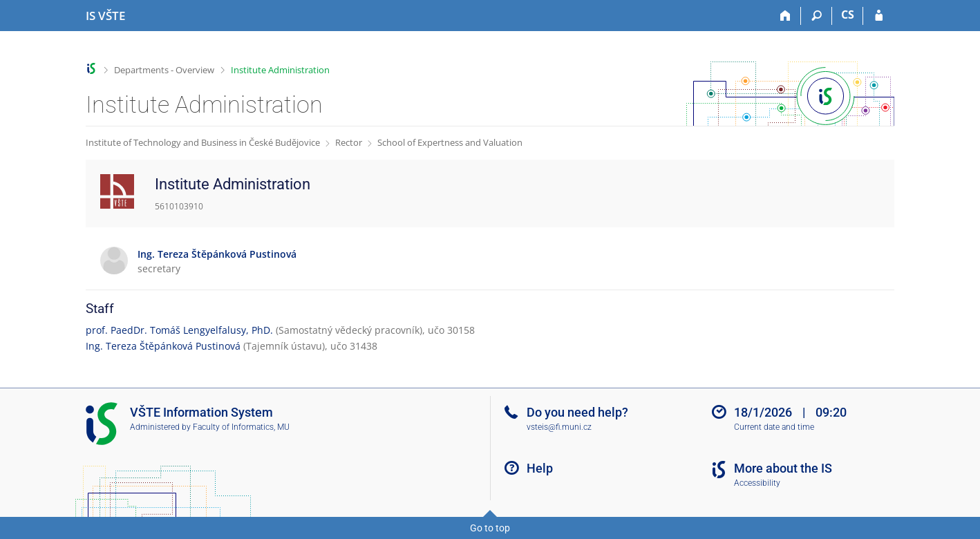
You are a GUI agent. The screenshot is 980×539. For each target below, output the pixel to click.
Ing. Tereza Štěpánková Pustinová (163, 346)
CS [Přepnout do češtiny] (848, 15)
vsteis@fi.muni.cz (559, 427)
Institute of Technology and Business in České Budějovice (203, 142)
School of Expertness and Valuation (450, 142)
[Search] (817, 16)
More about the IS (783, 468)
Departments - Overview (164, 70)
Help (540, 468)
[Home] (785, 16)
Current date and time (774, 427)
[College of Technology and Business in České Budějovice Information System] (105, 16)
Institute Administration (280, 70)
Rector (349, 142)
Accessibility (757, 483)
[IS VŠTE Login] (879, 16)
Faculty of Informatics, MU (241, 427)
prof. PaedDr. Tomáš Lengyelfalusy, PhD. (179, 330)
